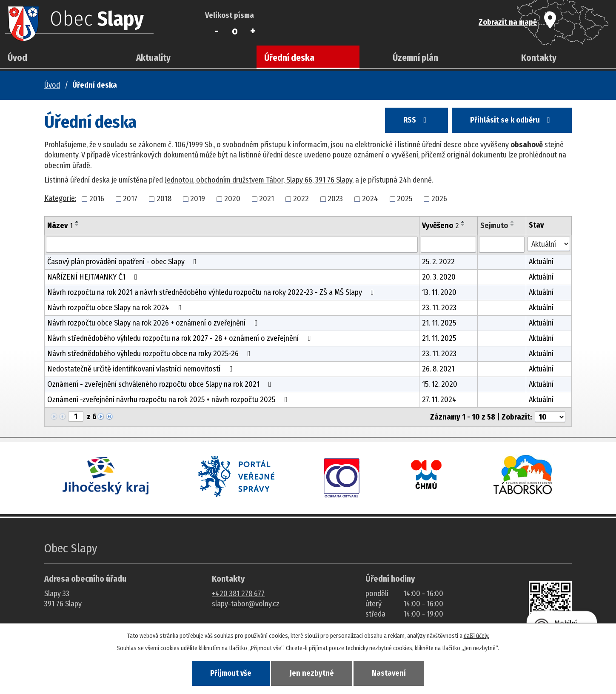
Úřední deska (289, 58)
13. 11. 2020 (439, 292)
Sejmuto (494, 226)
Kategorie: (60, 198)
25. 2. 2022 (438, 262)
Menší (217, 31)
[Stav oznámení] (549, 244)
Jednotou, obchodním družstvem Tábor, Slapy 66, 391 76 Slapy (258, 180)
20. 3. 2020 (439, 277)
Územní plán (415, 58)
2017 (130, 199)
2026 (439, 199)
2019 (198, 199)
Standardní (235, 31)
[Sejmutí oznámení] (502, 245)
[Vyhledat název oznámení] (232, 245)
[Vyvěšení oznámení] (448, 245)
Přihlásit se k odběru (512, 120)
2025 (405, 199)
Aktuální (541, 262)
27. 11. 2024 (439, 400)
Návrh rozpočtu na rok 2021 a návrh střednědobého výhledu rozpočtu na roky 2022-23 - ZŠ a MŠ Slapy (212, 292)
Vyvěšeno (440, 226)
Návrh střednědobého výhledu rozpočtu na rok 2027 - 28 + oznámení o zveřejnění (181, 338)
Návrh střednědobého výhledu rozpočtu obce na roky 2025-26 (151, 354)
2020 (232, 199)
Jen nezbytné (312, 673)
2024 (370, 199)
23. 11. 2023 (439, 308)
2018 (164, 199)
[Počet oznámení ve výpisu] (550, 417)
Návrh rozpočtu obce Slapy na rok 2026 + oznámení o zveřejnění (154, 323)
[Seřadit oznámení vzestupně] (77, 222)
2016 (97, 199)
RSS (416, 120)
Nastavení (389, 673)
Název (60, 226)
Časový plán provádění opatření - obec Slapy (124, 262)
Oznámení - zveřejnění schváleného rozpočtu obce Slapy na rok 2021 (161, 384)
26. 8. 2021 (438, 369)
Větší (253, 31)
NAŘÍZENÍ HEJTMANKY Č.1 (94, 277)
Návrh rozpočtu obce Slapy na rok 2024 (116, 308)
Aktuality (153, 58)
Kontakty (539, 58)
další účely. (476, 636)
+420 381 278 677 (238, 594)
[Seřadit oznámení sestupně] (77, 225)
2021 (267, 199)
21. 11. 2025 (439, 323)
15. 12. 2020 (440, 384)
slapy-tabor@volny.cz (246, 604)
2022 (301, 199)
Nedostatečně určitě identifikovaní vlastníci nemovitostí (141, 369)
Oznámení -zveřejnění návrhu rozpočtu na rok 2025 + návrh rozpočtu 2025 (169, 400)
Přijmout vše (231, 673)
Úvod (17, 58)
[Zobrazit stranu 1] (76, 417)
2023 (335, 199)
